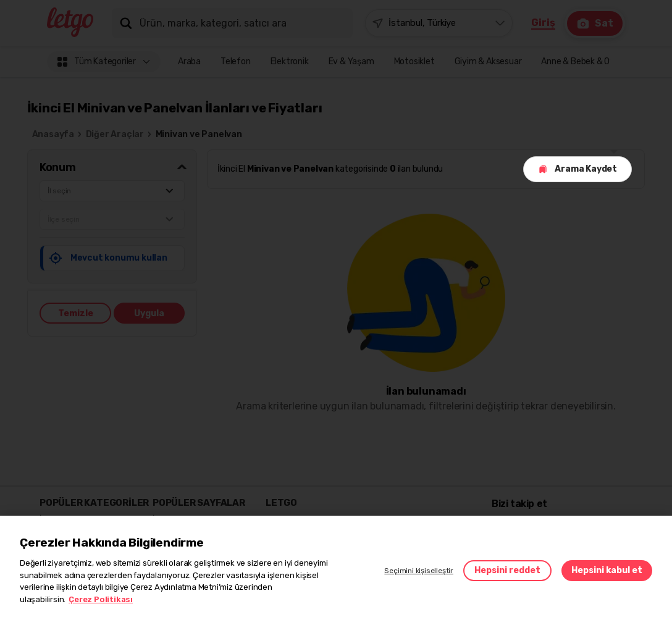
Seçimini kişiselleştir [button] (419, 571)
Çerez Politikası (101, 599)
